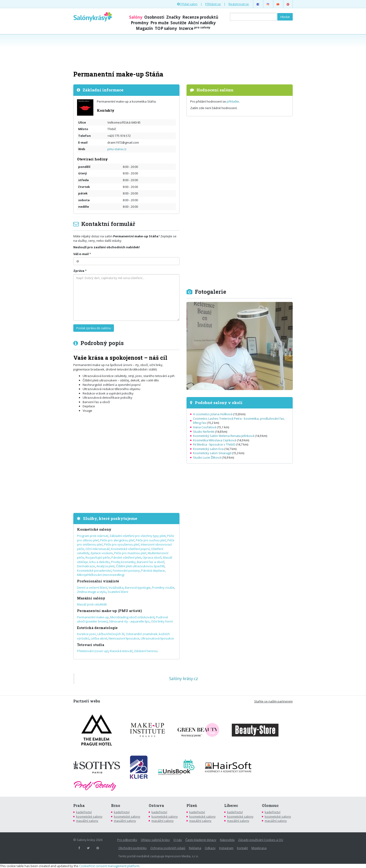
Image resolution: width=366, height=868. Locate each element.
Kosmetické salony (94, 529)
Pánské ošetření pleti (126, 557)
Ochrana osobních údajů (168, 848)
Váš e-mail (81, 254)
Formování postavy (126, 571)
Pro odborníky (127, 840)
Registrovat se (239, 4)
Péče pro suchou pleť (151, 540)
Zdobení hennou (146, 651)
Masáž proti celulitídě (92, 604)
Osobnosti (154, 17)
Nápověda (227, 840)
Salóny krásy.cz (184, 678)
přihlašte (233, 101)
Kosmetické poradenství (94, 571)
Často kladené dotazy (201, 840)
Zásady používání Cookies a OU (261, 840)
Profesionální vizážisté (98, 581)
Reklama (195, 848)
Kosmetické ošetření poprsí (130, 549)
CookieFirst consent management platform (109, 866)
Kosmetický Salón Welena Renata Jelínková (224, 436)
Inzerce (195, 28)
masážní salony (87, 821)
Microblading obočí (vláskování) (132, 617)
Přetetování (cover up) (93, 651)
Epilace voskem (102, 553)
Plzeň (192, 806)
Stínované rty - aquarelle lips (129, 621)
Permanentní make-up (93, 617)
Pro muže (159, 23)
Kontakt (242, 848)
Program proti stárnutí (93, 536)
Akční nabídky (202, 23)
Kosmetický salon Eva (208, 449)
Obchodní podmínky (133, 848)
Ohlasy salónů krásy (155, 840)
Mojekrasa (259, 848)
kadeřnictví (84, 812)
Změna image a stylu (92, 592)
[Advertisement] (183, 52)
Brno (116, 806)
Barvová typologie (138, 588)
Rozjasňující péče (98, 557)
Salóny (136, 17)
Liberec (231, 806)
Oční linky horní (162, 621)
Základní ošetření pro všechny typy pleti (138, 536)
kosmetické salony (89, 816)
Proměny (140, 23)
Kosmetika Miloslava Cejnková (215, 440)
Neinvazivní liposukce (124, 638)
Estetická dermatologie (97, 628)
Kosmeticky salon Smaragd (212, 453)
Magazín (144, 28)
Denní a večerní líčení (92, 588)
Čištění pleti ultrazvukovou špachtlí (140, 566)
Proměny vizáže (163, 588)
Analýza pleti (106, 566)
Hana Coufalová (205, 427)
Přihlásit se (213, 4)
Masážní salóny (91, 598)
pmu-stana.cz (117, 149)
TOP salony (166, 28)
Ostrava (156, 806)
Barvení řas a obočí (151, 562)
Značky (173, 17)
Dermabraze (86, 566)
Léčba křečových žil (111, 634)
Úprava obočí (152, 557)
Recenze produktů (200, 17)
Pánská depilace (153, 571)
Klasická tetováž (121, 651)
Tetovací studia (91, 645)
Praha (79, 806)
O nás (178, 840)
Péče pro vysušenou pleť (122, 544)
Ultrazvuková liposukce (157, 638)
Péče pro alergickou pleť (117, 540)
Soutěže (178, 23)
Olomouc (270, 806)
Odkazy (210, 848)
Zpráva (79, 271)
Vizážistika (116, 588)
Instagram (226, 848)
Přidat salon (187, 4)
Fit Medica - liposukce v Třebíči (214, 444)
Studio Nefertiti (204, 432)
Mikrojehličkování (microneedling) (101, 575)
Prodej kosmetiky (123, 562)
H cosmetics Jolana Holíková (213, 414)
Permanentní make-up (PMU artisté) (109, 611)
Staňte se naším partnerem (273, 701)
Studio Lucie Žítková (207, 457)
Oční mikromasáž (98, 549)
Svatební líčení (118, 592)
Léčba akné (99, 638)
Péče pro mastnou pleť (130, 553)
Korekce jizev (86, 634)
